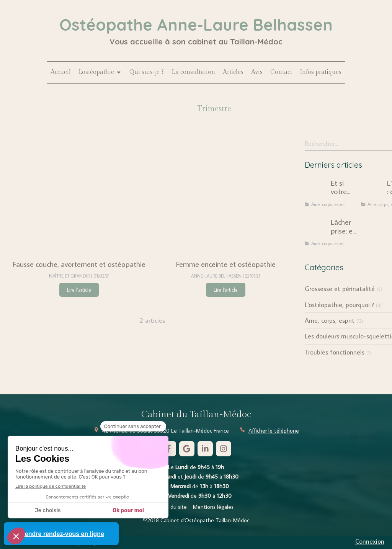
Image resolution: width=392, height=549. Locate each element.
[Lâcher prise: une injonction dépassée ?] (316, 229)
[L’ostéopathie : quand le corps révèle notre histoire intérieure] (372, 190)
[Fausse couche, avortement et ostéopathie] (79, 194)
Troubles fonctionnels (335, 352)
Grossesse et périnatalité (340, 289)
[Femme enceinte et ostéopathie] (226, 194)
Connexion (370, 541)
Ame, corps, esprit (330, 320)
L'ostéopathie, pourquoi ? (339, 305)
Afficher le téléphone (274, 431)
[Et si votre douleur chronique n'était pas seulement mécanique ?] (316, 190)
